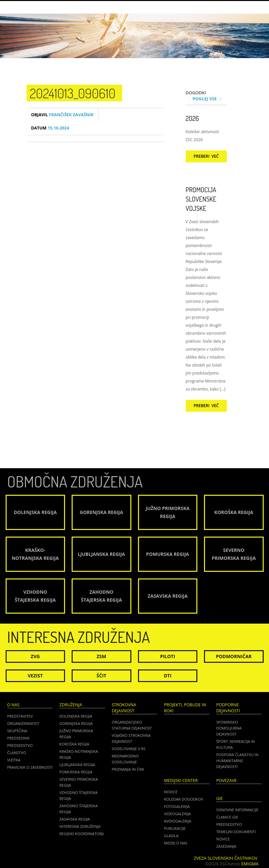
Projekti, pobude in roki (185, 708)
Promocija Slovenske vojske (201, 199)
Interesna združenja (80, 826)
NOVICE (223, 839)
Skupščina (17, 731)
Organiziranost (23, 723)
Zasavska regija (75, 819)
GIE (220, 798)
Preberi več (206, 156)
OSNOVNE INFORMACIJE (237, 810)
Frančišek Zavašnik (63, 115)
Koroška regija (74, 744)
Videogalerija (177, 814)
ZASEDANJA (226, 846)
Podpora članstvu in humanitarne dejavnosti (237, 761)
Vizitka (14, 760)
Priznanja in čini (128, 769)
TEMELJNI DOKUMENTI (236, 832)
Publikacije (175, 828)
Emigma (250, 864)
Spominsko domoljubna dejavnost (229, 728)
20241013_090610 (73, 93)
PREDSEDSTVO (229, 824)
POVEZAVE (227, 781)
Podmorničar (234, 656)
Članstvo (17, 753)
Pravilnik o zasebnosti (30, 767)
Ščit (101, 676)
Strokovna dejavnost (124, 708)
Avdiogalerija (177, 821)
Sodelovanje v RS (129, 749)
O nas (13, 705)
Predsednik (19, 738)
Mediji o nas (176, 843)
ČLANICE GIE (227, 817)
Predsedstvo (20, 745)
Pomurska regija (76, 772)
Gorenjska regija (76, 723)
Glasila (171, 836)
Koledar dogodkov (183, 799)
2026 (192, 118)
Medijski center (181, 781)
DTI (168, 676)
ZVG (35, 656)
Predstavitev (20, 716)
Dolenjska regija (76, 716)
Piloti (168, 656)
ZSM (101, 656)
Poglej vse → (208, 99)
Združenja (71, 705)
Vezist (35, 676)
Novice (171, 792)
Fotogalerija (177, 806)
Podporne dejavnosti (228, 708)
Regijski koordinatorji (82, 834)
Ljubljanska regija (77, 765)
